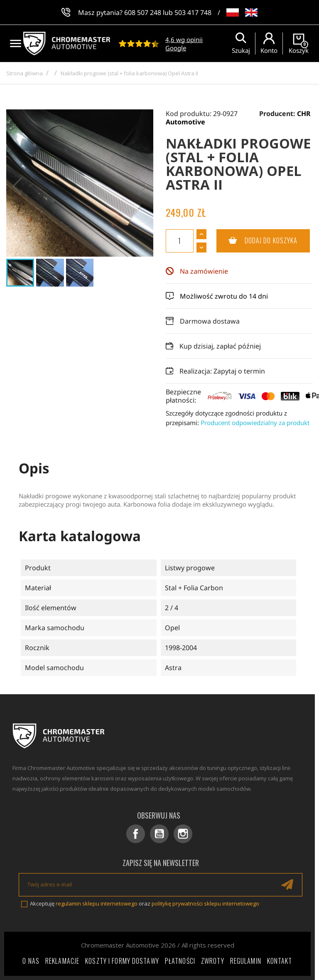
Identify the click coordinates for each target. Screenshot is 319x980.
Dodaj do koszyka (257, 241)
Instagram (183, 834)
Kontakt (280, 961)
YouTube (159, 834)
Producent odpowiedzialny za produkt (255, 423)
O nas (31, 961)
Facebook (136, 834)
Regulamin (246, 961)
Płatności (180, 961)
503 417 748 (193, 12)
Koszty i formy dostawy (122, 961)
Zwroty (213, 961)
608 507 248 (143, 12)
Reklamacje (62, 961)
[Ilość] (180, 241)
